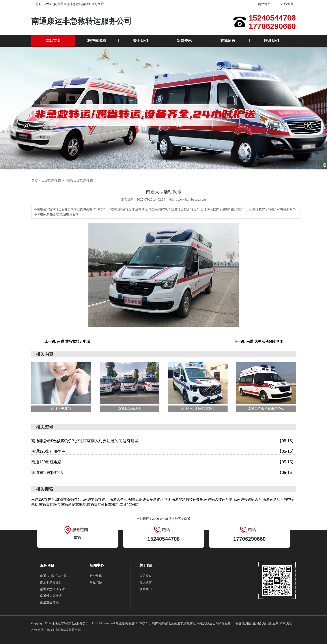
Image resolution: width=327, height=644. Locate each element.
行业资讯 (96, 576)
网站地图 (262, 4)
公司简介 (146, 576)
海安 (289, 623)
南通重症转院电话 (164, 472)
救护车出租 (97, 41)
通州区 (257, 623)
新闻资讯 (184, 41)
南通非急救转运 (51, 582)
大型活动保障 (50, 180)
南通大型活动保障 (52, 589)
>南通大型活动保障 (76, 180)
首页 (34, 180)
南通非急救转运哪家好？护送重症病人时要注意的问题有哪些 (164, 441)
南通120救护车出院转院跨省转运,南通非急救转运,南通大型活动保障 (175, 623)
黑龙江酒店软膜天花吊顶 (64, 630)
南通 (238, 623)
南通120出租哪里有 (164, 451)
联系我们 (271, 41)
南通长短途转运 (51, 595)
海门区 (267, 623)
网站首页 (53, 41)
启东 (276, 623)
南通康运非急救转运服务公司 (84, 21)
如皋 (283, 623)
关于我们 (140, 41)
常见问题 (96, 582)
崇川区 (247, 623)
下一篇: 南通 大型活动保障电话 (258, 341)
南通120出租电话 (164, 462)
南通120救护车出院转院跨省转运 (56, 576)
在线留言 (285, 4)
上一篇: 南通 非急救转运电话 (67, 341)
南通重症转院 (49, 602)
